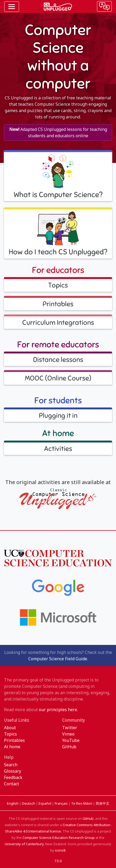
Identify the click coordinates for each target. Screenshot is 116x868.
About (10, 728)
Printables (14, 740)
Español (45, 803)
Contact (11, 784)
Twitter (70, 728)
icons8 (60, 850)
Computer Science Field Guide (58, 659)
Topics (10, 734)
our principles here (58, 710)
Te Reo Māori (82, 803)
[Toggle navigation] (12, 7)
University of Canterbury (24, 844)
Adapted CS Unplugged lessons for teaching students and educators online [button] (58, 132)
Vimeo (68, 734)
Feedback (13, 777)
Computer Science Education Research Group (59, 838)
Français (62, 803)
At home (12, 747)
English (13, 803)
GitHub (69, 747)
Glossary (13, 771)
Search (11, 765)
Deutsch (29, 803)
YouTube (71, 740)
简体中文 (103, 803)
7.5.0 (58, 861)
